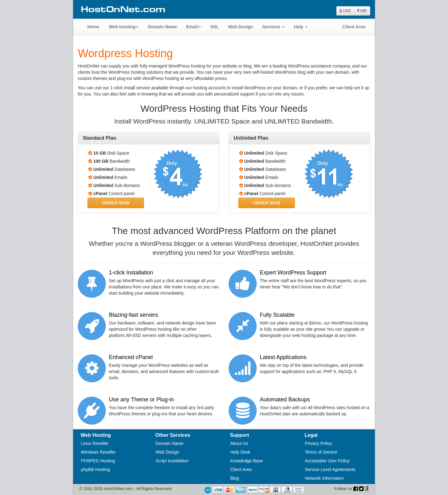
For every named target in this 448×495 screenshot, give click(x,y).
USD (345, 11)
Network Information (324, 478)
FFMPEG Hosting (98, 461)
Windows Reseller (98, 452)
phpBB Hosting (95, 469)
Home (93, 27)
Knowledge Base (247, 461)
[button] (116, 203)
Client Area (354, 27)
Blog (235, 478)
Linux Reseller (95, 443)
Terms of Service (321, 452)
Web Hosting (124, 27)
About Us (239, 443)
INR (362, 11)
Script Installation (172, 461)
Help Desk (240, 452)
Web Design (240, 27)
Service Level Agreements (330, 469)
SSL (215, 27)
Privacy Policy (318, 443)
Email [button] (194, 27)
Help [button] (301, 27)
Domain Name (162, 27)
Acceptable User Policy (327, 461)
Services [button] (273, 27)
